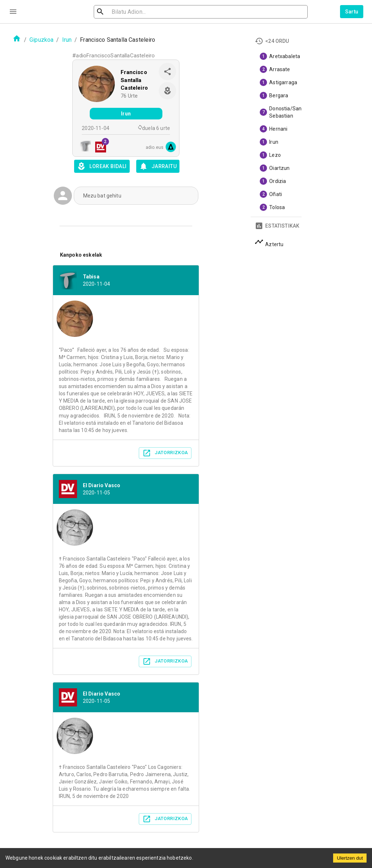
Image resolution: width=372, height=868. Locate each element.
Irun (67, 40)
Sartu (352, 12)
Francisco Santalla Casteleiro (134, 80)
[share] (167, 72)
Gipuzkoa (41, 40)
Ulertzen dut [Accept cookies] (350, 858)
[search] (136, 12)
